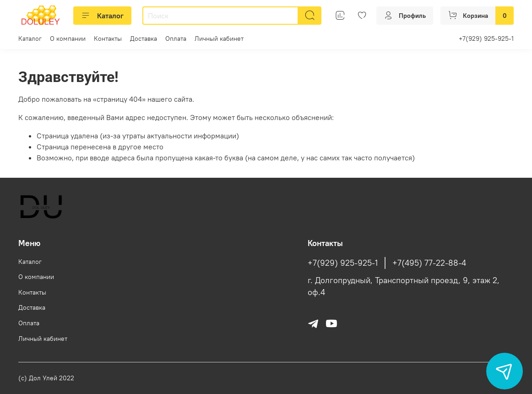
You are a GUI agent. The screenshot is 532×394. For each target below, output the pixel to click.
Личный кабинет (219, 38)
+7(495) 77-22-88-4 (429, 263)
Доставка (144, 38)
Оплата (176, 38)
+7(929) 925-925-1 (486, 38)
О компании (68, 38)
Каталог (102, 16)
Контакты (108, 38)
